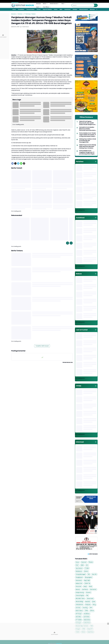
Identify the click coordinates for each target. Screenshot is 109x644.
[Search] (83, 5)
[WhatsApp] (21, 163)
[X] (15, 163)
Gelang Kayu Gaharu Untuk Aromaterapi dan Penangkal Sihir (88, 141)
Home (14, 9)
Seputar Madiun (47, 9)
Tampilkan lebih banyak (42, 346)
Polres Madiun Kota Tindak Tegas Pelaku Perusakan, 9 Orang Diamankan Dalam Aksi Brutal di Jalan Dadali (87, 135)
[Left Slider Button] (68, 243)
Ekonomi (92, 9)
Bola (64, 4)
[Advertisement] (54, 633)
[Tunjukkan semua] (96, 162)
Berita (45, 4)
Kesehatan (68, 9)
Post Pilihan (47, 7)
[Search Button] (96, 5)
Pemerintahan (30, 9)
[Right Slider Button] (96, 9)
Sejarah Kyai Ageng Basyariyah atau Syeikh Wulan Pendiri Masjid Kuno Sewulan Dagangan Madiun (88, 123)
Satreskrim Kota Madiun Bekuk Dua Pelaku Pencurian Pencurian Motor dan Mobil (88, 129)
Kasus (56, 9)
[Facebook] (12, 163)
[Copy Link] (24, 163)
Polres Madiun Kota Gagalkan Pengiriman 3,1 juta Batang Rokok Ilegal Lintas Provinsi (87, 152)
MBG (61, 9)
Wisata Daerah (84, 9)
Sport (39, 7)
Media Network (55, 4)
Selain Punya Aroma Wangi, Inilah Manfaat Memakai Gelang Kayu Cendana (88, 146)
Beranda (39, 4)
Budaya (75, 9)
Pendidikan (21, 9)
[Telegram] (18, 163)
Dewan (39, 9)
